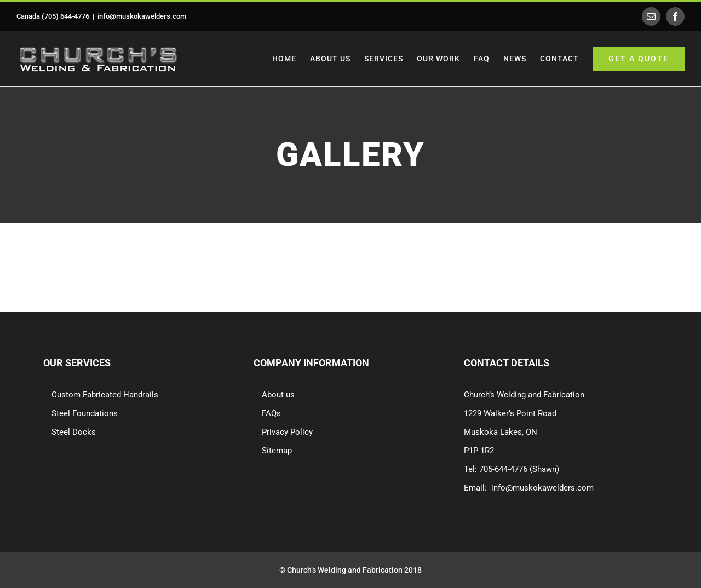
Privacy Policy (287, 432)
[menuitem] (291, 59)
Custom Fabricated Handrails (105, 395)
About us (278, 395)
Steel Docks (74, 432)
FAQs (271, 413)
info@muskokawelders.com (142, 16)
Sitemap (277, 451)
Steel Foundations (85, 413)
